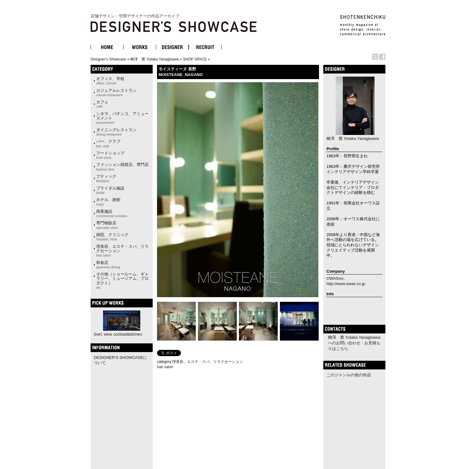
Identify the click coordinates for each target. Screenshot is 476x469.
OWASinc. (336, 278)
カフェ (102, 104)
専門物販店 (107, 225)
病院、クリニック (112, 237)
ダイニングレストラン (116, 132)
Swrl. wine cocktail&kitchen (118, 334)
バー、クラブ (108, 143)
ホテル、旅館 (108, 202)
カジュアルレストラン (116, 92)
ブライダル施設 (110, 190)
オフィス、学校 (110, 81)
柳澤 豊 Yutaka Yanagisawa (155, 59)
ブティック (106, 178)
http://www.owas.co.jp (346, 284)
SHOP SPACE (195, 59)
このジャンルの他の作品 (349, 375)
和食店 (108, 265)
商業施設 (112, 213)
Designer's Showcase (108, 59)
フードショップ (110, 155)
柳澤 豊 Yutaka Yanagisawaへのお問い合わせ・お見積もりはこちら (354, 343)
